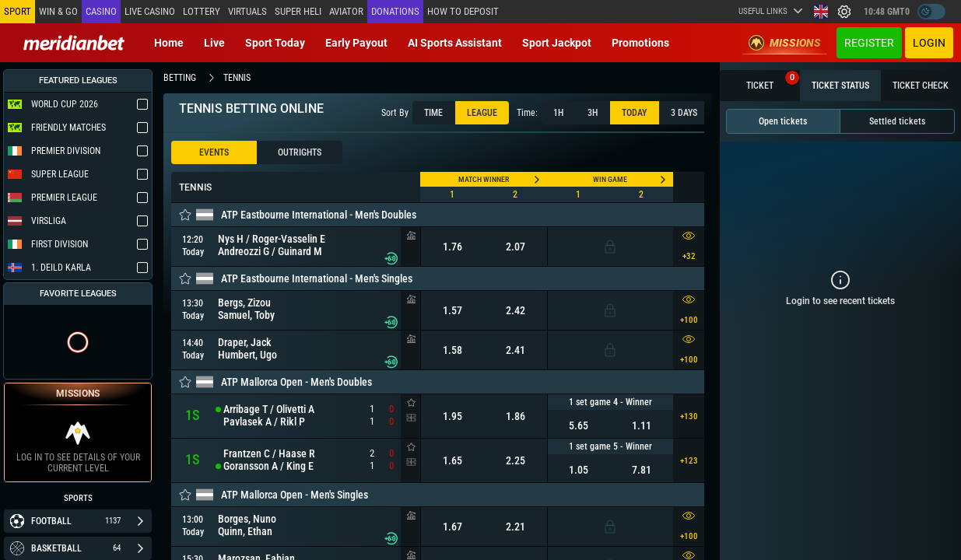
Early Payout (356, 43)
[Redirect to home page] (74, 43)
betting (180, 78)
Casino (101, 11)
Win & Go (58, 11)
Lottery (202, 11)
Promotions (640, 43)
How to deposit (463, 11)
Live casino (150, 11)
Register (869, 43)
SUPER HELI (298, 11)
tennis (237, 78)
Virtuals (247, 11)
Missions (785, 43)
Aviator (346, 11)
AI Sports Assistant (455, 43)
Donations (395, 11)
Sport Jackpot (557, 43)
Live (214, 43)
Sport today (275, 43)
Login (929, 43)
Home (169, 43)
